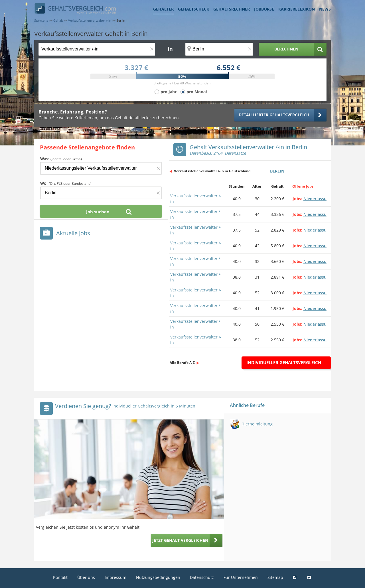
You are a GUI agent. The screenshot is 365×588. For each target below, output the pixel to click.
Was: (61, 159)
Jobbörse (264, 9)
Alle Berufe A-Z (182, 363)
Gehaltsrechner (232, 9)
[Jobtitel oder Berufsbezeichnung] (97, 49)
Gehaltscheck (193, 9)
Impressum (115, 577)
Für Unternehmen (241, 577)
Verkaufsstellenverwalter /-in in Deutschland (212, 171)
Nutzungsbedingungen (158, 577)
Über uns (86, 577)
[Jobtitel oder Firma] (101, 168)
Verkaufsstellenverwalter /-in (196, 199)
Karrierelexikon (297, 9)
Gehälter (163, 9)
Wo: (66, 183)
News (325, 9)
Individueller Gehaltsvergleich (284, 362)
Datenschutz (202, 577)
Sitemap (275, 577)
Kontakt (60, 577)
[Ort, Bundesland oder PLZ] (219, 49)
